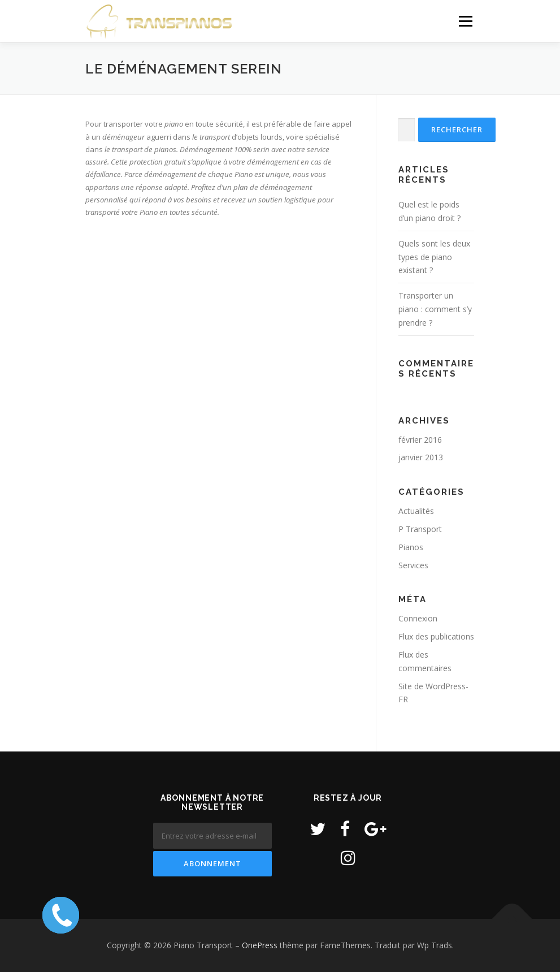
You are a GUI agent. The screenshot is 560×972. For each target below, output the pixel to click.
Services (413, 565)
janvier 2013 (421, 457)
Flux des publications (436, 636)
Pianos (411, 547)
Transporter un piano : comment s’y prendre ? (435, 309)
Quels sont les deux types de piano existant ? (434, 257)
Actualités (416, 511)
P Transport (420, 529)
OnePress (260, 945)
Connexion (418, 618)
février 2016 (420, 440)
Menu (465, 21)
